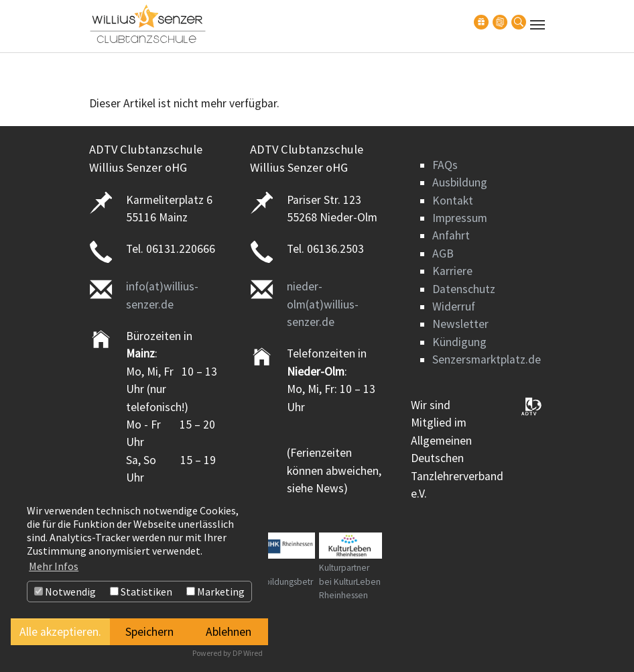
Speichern (149, 632)
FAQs (445, 165)
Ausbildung (460, 182)
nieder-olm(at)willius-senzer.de (323, 304)
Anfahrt (451, 235)
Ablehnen (229, 632)
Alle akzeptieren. (60, 632)
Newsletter (460, 324)
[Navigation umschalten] (537, 25)
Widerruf (454, 306)
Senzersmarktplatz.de (487, 359)
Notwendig (65, 592)
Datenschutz (464, 289)
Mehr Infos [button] (54, 566)
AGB (443, 254)
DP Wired (248, 653)
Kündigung (459, 342)
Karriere (452, 271)
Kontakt (453, 201)
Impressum (460, 218)
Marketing (215, 592)
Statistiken (141, 592)
